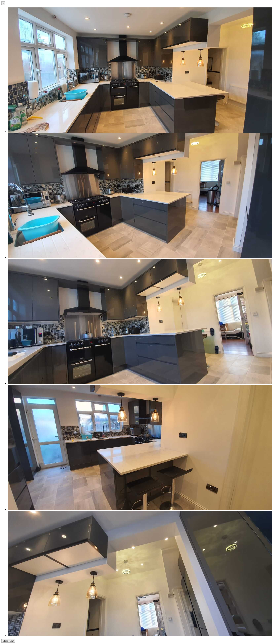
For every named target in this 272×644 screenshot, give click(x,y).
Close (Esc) (8, 641)
